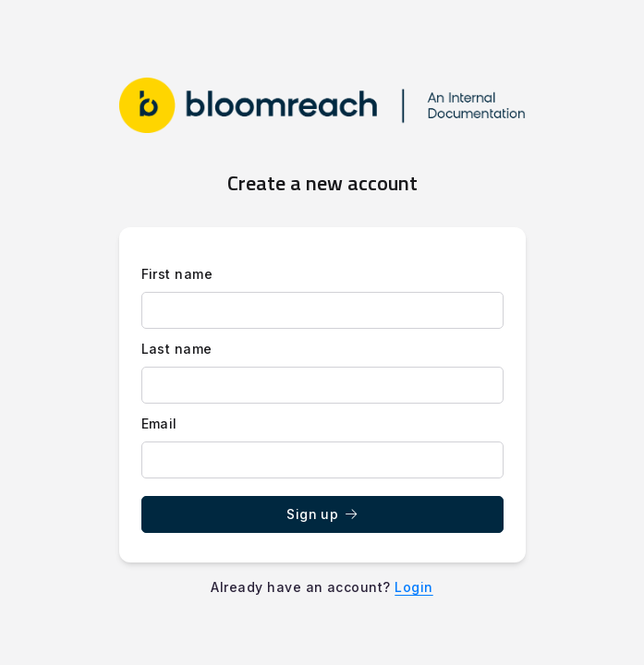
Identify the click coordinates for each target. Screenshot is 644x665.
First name (177, 274)
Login (413, 587)
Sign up (322, 514)
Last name (177, 349)
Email (159, 423)
